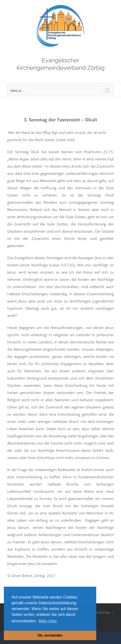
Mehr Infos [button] (48, 621)
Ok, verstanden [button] (50, 635)
